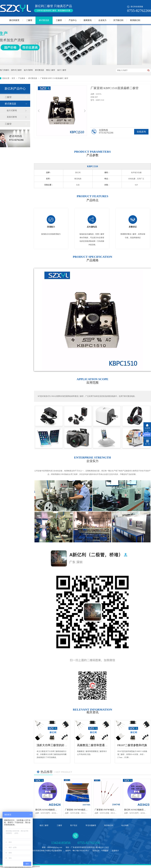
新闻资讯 (88, 20)
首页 (14, 78)
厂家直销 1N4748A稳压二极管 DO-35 (81, 810)
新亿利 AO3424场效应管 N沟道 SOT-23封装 (55, 810)
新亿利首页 (14, 20)
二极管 (29, 20)
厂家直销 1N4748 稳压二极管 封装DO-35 (112, 810)
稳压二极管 (44, 825)
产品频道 (22, 78)
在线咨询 (141, 132)
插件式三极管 (16, 70)
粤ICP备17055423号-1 (81, 851)
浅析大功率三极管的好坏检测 (55, 745)
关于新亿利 (118, 20)
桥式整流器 (44, 20)
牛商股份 (105, 851)
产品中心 (73, 20)
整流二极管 (51, 70)
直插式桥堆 (12, 117)
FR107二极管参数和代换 (132, 745)
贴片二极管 (62, 70)
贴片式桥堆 (28, 70)
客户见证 (74, 825)
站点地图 (125, 825)
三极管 (59, 20)
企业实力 (102, 20)
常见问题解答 (91, 825)
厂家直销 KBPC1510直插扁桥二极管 (54, 78)
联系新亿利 (135, 20)
